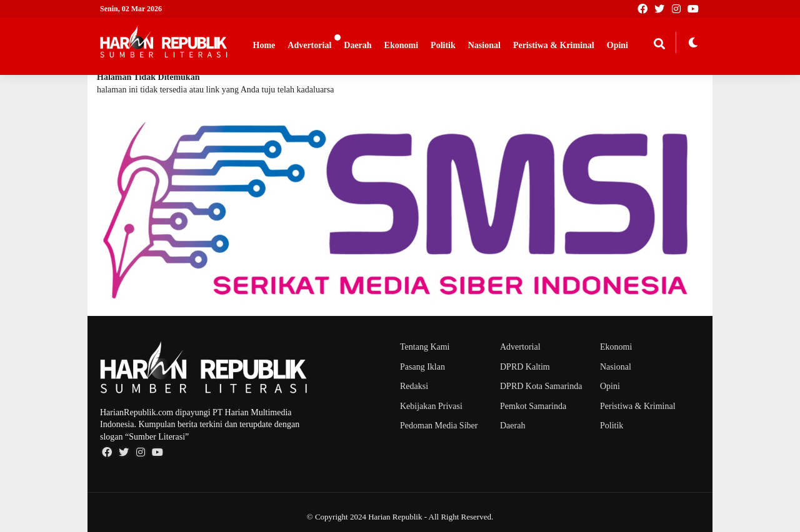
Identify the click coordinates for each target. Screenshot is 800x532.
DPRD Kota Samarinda (541, 386)
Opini (617, 45)
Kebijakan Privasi (431, 406)
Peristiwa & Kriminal (554, 45)
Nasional (484, 45)
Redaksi (414, 386)
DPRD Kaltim (525, 367)
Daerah (357, 45)
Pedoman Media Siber (439, 426)
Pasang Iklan (422, 367)
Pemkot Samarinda (533, 406)
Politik (443, 45)
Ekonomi (401, 45)
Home (264, 45)
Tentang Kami (425, 347)
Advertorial (309, 45)
